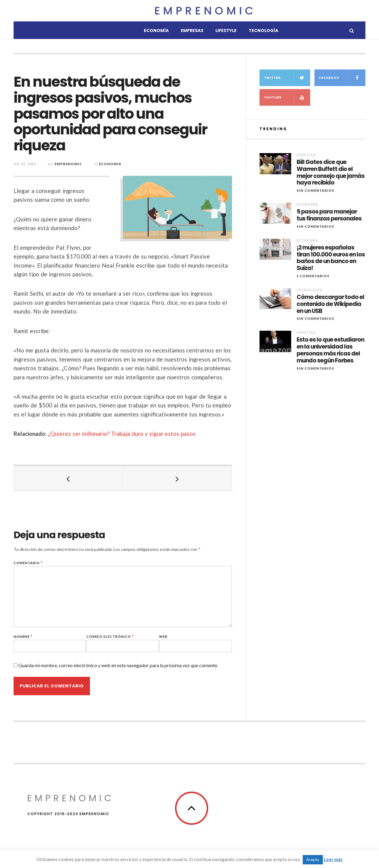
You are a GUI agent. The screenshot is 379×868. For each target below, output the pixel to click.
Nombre (23, 637)
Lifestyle (226, 31)
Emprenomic (205, 11)
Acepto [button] (313, 860)
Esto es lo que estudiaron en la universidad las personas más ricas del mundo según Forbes (330, 350)
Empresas (192, 31)
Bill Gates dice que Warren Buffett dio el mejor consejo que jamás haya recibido (331, 173)
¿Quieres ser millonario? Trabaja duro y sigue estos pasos (122, 434)
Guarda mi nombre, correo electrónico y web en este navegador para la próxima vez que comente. (118, 665)
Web (163, 637)
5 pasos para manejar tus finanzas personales (329, 215)
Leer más (333, 859)
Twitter (287, 78)
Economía (156, 31)
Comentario (28, 563)
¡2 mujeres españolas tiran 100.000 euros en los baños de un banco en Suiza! (331, 258)
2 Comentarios (313, 276)
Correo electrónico (110, 637)
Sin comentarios (315, 190)
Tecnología (263, 31)
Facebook (342, 78)
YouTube (287, 97)
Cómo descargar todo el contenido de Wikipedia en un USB (330, 304)
